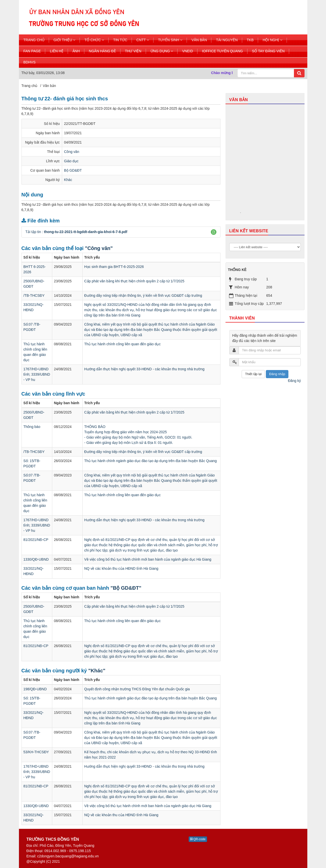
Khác (68, 180)
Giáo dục (71, 161)
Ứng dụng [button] (162, 51)
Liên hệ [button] (56, 51)
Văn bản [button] (199, 40)
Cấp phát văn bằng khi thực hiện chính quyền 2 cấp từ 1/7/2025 (134, 281)
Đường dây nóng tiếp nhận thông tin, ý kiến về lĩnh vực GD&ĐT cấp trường (143, 295)
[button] (214, 232)
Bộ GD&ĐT (73, 170)
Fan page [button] (32, 51)
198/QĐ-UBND (35, 689)
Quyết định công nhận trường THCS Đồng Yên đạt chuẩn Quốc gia (137, 689)
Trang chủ (34, 40)
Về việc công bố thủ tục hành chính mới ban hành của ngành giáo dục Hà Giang (148, 559)
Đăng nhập (277, 374)
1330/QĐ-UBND (36, 559)
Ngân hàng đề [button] (102, 51)
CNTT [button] (143, 40)
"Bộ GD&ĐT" (126, 588)
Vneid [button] (187, 51)
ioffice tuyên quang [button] (222, 51)
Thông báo (32, 427)
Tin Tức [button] (120, 40)
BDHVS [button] (30, 62)
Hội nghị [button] (272, 40)
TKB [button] (250, 40)
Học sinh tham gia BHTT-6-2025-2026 (114, 267)
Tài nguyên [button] (227, 40)
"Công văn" (99, 248)
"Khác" (97, 671)
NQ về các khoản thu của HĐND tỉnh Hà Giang (121, 568)
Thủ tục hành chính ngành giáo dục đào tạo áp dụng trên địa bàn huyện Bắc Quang (151, 461)
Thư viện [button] (133, 51)
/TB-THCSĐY (34, 295)
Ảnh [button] (76, 51)
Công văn (72, 152)
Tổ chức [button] (94, 40)
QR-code (198, 839)
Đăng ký (294, 381)
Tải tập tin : (76, 232)
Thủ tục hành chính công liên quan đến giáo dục (123, 344)
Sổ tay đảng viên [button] (268, 51)
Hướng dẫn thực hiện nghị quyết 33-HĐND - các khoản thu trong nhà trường (144, 369)
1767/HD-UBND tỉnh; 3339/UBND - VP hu (37, 374)
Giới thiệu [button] (65, 40)
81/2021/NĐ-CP (36, 540)
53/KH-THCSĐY (36, 752)
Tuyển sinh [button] (170, 40)
